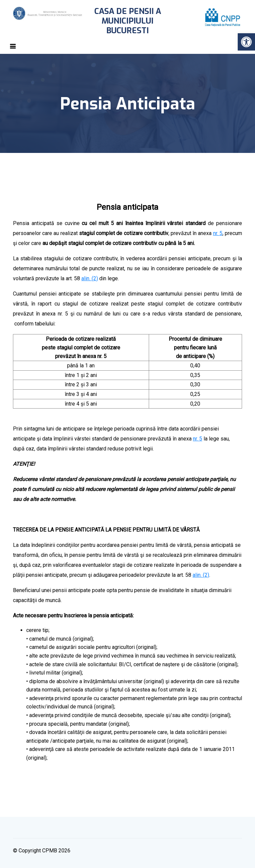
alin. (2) (90, 278)
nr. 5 (218, 233)
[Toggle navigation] (13, 46)
